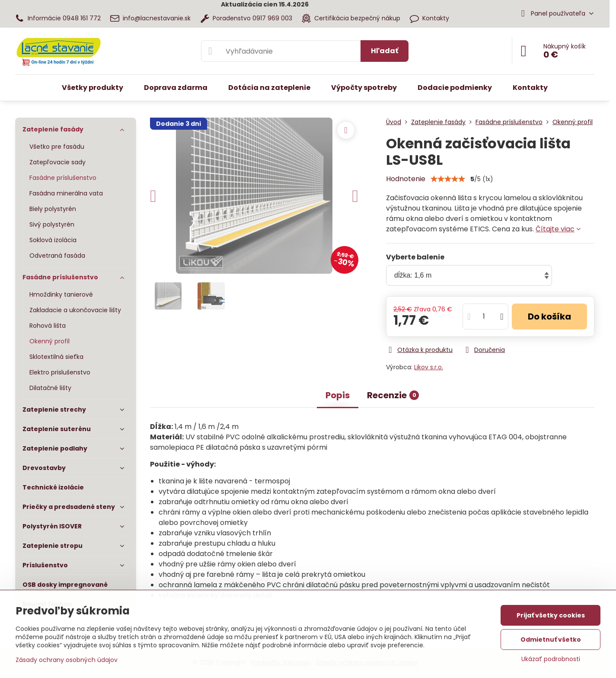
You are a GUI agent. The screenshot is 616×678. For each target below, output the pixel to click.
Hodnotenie (406, 179)
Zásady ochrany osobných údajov (67, 660)
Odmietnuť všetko (551, 640)
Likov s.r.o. (429, 367)
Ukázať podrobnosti (551, 659)
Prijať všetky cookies (551, 615)
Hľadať (385, 51)
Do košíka (549, 317)
